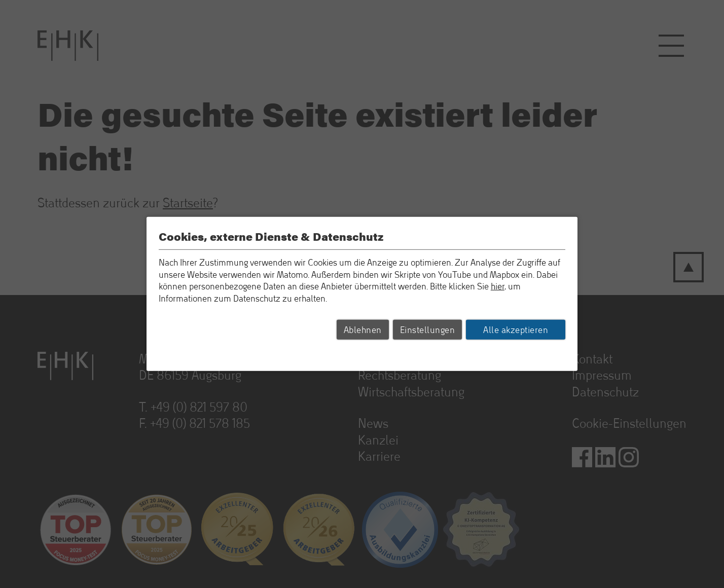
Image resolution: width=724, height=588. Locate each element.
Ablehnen (363, 329)
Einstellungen (428, 329)
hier (498, 286)
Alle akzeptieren (516, 329)
